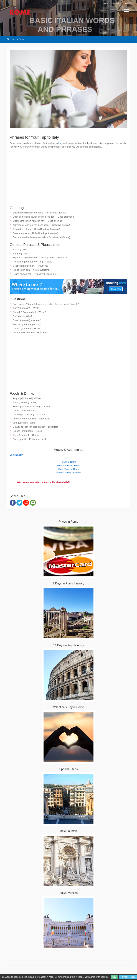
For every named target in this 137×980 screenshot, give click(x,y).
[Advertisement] (68, 177)
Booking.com (16, 455)
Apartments (116, 4)
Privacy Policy (128, 977)
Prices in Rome (68, 462)
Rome (22, 39)
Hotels (106, 4)
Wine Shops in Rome (68, 469)
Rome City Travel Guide (23, 12)
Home (10, 4)
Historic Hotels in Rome (68, 473)
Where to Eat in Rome (68, 465)
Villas (127, 4)
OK (114, 977)
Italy (60, 143)
